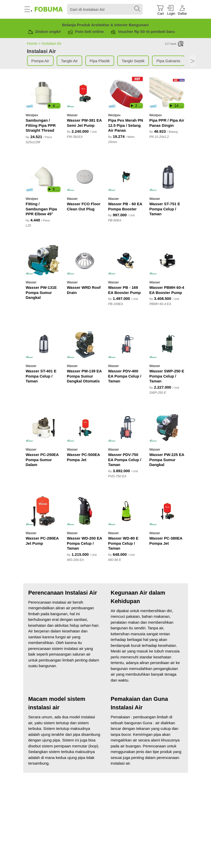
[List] (181, 44)
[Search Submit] (138, 9)
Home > (34, 43)
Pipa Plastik (100, 61)
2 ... (138, 106)
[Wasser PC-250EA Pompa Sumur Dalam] (44, 428)
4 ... (56, 106)
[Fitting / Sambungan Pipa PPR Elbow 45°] (44, 177)
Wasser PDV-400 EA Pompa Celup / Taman (125, 376)
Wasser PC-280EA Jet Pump (42, 541)
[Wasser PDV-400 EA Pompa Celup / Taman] (126, 344)
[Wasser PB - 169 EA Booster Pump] (126, 261)
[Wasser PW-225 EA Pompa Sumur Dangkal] (167, 428)
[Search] (105, 9)
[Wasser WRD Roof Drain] (85, 261)
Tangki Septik (133, 61)
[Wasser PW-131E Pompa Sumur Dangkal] (44, 261)
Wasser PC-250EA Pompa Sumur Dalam (42, 460)
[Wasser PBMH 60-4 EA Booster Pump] (167, 261)
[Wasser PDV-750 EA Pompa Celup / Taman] (126, 428)
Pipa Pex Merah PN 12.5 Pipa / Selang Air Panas (126, 125)
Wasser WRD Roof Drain (84, 290)
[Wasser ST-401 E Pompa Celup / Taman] (44, 344)
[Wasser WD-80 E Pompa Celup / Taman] (126, 511)
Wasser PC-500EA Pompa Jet (83, 457)
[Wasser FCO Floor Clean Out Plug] (85, 177)
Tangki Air (69, 61)
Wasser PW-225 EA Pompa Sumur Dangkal (167, 460)
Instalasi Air (52, 43)
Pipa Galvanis (168, 61)
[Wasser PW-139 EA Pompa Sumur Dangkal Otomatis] (85, 344)
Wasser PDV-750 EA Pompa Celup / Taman (125, 460)
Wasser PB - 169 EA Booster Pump (125, 290)
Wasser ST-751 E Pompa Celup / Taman (165, 209)
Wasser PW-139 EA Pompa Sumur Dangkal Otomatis (84, 376)
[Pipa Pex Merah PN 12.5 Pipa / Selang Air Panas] (126, 93)
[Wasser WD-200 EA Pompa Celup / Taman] (85, 511)
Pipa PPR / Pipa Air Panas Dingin (167, 123)
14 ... (178, 106)
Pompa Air (40, 61)
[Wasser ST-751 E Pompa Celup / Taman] (167, 177)
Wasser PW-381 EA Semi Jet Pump (84, 123)
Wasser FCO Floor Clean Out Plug (84, 206)
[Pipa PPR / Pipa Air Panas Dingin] (167, 93)
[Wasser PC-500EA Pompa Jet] (85, 428)
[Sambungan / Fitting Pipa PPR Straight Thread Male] (44, 93)
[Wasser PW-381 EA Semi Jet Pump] (85, 93)
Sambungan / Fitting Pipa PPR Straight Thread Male (41, 126)
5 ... (56, 189)
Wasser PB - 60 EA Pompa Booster (125, 206)
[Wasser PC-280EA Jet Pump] (44, 511)
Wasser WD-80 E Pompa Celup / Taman (123, 543)
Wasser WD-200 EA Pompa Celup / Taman (85, 543)
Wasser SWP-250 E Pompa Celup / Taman (167, 376)
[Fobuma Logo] (49, 9)
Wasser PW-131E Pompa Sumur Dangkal (41, 292)
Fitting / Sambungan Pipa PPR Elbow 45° (41, 209)
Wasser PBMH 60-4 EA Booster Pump (167, 290)
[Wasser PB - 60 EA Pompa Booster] (126, 177)
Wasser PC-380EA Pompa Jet (166, 541)
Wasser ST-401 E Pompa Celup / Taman (41, 376)
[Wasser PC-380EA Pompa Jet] (167, 511)
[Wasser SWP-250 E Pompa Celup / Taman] (167, 344)
